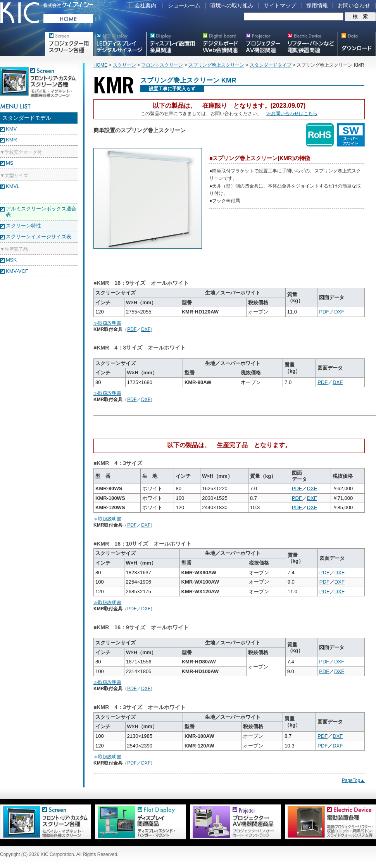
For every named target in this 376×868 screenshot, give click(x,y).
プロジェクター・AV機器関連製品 (263, 44)
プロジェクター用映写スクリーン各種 (69, 44)
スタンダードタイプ (271, 65)
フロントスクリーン (162, 65)
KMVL (13, 186)
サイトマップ (280, 5)
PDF (324, 312)
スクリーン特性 (23, 226)
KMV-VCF (17, 271)
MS (10, 163)
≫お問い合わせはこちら (292, 114)
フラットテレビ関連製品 (172, 44)
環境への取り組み (232, 5)
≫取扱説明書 (107, 323)
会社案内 (145, 5)
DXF (339, 312)
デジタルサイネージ (119, 44)
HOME (100, 65)
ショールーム (184, 5)
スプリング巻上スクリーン (216, 65)
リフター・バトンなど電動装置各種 (311, 44)
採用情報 (317, 5)
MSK (11, 260)
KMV (11, 129)
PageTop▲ (353, 780)
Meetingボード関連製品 (220, 44)
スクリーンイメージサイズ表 (39, 237)
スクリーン (124, 65)
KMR (11, 140)
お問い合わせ (354, 5)
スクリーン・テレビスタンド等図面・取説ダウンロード (357, 44)
